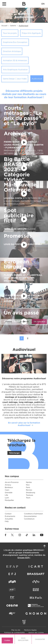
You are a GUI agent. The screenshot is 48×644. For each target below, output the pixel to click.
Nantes (29, 482)
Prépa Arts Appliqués (31, 33)
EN (43, 4)
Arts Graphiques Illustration (15, 70)
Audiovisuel (23, 26)
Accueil (4, 26)
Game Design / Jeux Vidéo (15, 79)
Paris (28, 487)
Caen (7, 490)
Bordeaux (9, 487)
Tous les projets (10, 33)
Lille (6, 495)
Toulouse (30, 495)
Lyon (7, 498)
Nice (28, 485)
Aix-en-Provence (12, 482)
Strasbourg (31, 493)
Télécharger (14, 453)
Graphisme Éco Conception (15, 42)
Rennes (29, 490)
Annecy (8, 485)
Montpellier (9, 500)
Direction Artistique (12, 51)
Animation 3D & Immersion (15, 60)
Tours (28, 498)
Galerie (13, 26)
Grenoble (9, 493)
